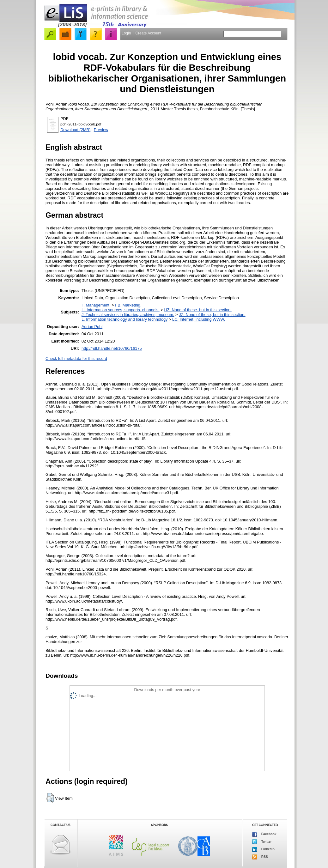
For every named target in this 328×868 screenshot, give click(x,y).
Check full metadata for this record (76, 358)
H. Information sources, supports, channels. (121, 310)
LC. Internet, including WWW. (199, 319)
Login (126, 33)
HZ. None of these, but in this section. (198, 310)
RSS (260, 857)
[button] (50, 798)
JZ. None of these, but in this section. (212, 315)
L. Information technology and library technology (125, 319)
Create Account (148, 33)
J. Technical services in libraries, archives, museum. (128, 315)
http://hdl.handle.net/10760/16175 (112, 348)
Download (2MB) (75, 130)
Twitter (262, 842)
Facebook (264, 834)
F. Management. (96, 305)
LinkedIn (263, 849)
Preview (101, 130)
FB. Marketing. (128, 305)
